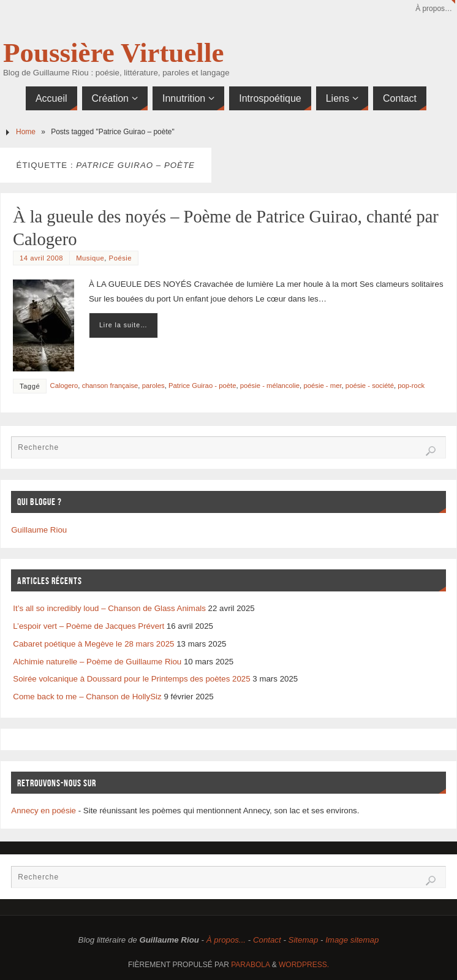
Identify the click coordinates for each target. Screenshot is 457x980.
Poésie (121, 258)
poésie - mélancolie (270, 386)
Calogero (64, 386)
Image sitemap (352, 940)
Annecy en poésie (43, 811)
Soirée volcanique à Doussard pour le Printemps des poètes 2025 (131, 679)
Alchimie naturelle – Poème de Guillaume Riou (97, 662)
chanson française (110, 386)
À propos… (434, 9)
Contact (267, 940)
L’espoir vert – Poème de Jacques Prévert (89, 626)
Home (26, 132)
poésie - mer (322, 386)
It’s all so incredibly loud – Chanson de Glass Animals (109, 608)
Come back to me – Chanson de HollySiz (87, 697)
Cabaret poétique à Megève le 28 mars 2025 (93, 644)
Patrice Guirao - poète (202, 386)
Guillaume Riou (39, 530)
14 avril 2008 (41, 258)
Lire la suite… (123, 325)
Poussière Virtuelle (113, 53)
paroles (153, 386)
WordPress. (304, 965)
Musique (90, 258)
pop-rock (411, 386)
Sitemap (304, 940)
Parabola (250, 965)
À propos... (226, 940)
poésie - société (370, 386)
